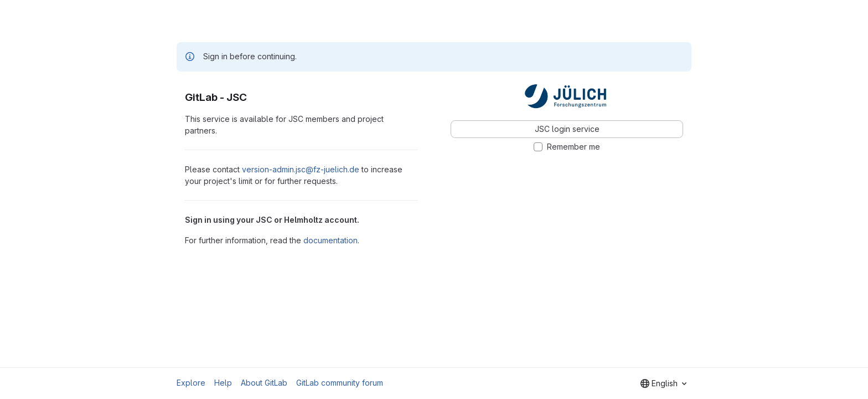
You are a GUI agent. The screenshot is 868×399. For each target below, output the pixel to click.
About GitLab (264, 383)
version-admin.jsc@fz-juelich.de (301, 169)
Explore (191, 383)
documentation (330, 240)
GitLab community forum (340, 383)
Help (223, 383)
